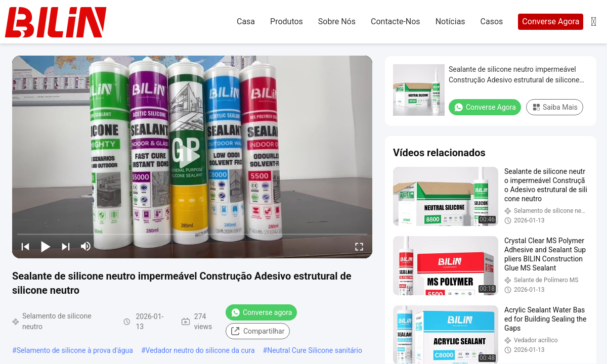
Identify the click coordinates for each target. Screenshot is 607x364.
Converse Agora (551, 21)
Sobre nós (337, 21)
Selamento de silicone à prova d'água (75, 350)
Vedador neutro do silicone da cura (200, 350)
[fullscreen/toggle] (359, 246)
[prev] (25, 246)
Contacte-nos (396, 21)
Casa (246, 21)
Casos (492, 21)
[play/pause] (46, 246)
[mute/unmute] (86, 246)
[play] (192, 157)
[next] (66, 246)
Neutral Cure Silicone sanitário (315, 350)
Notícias (450, 21)
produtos (287, 21)
